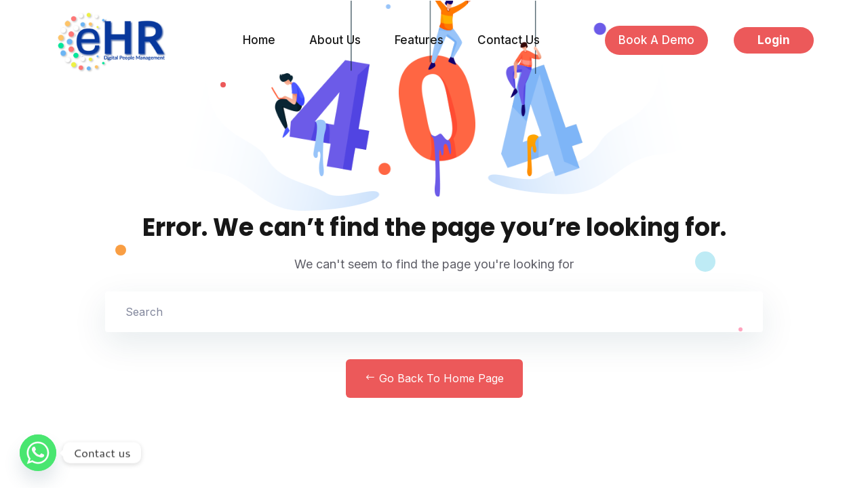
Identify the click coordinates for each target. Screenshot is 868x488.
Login (774, 40)
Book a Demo (656, 40)
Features (419, 40)
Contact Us (509, 40)
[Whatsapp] (38, 453)
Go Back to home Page (434, 378)
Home (259, 40)
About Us (335, 40)
